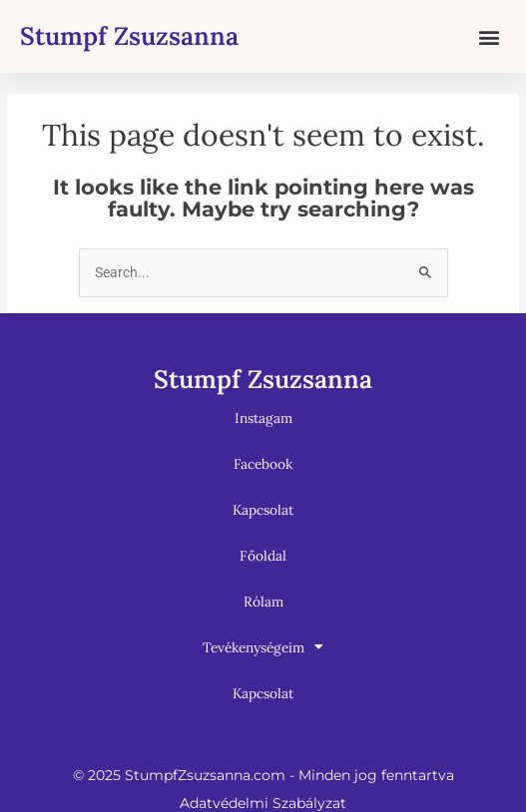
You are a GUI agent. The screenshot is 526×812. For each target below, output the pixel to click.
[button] (490, 36)
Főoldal (263, 556)
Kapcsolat (263, 510)
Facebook (263, 464)
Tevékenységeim (263, 647)
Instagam (263, 418)
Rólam (263, 602)
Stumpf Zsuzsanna (129, 36)
